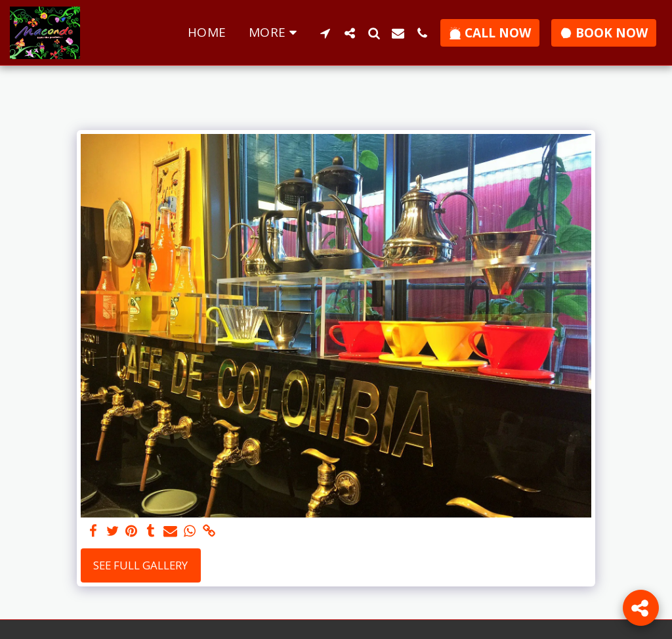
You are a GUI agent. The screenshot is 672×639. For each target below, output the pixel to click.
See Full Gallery (140, 565)
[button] (325, 33)
